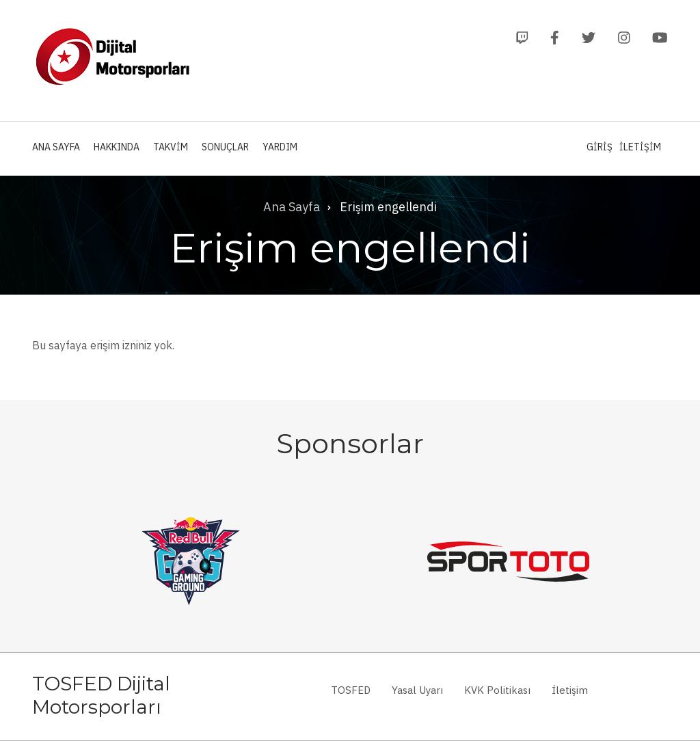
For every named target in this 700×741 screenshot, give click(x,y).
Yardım (280, 147)
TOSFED (351, 690)
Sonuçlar (225, 147)
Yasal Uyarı (417, 690)
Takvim (171, 147)
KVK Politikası (497, 690)
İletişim (640, 147)
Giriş (600, 147)
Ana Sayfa (56, 147)
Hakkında (117, 147)
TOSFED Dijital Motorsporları (101, 695)
